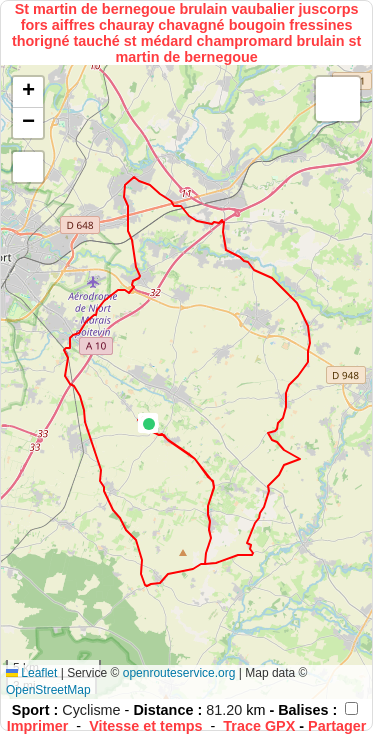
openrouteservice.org (179, 673)
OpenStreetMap (48, 690)
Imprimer (38, 726)
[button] (149, 424)
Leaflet (31, 673)
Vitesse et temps (145, 726)
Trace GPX (259, 726)
